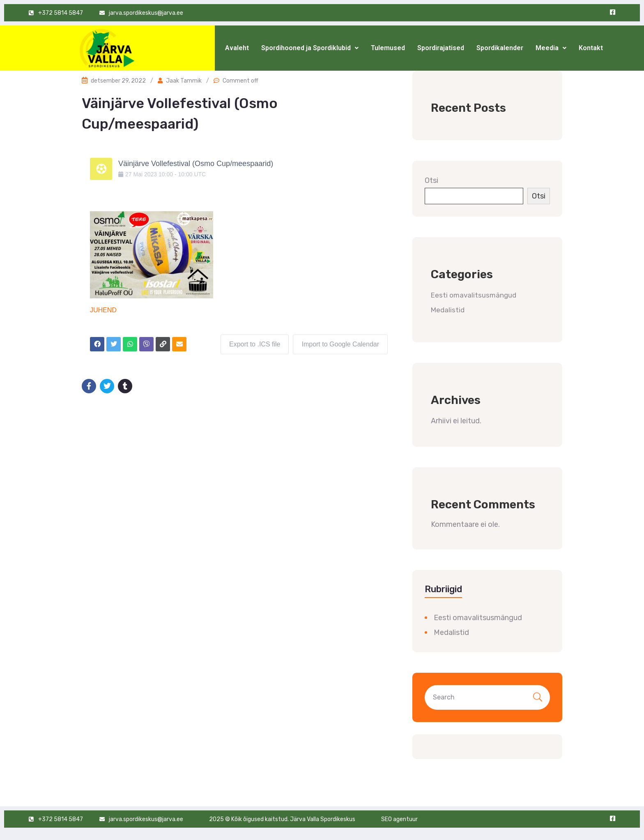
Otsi (431, 180)
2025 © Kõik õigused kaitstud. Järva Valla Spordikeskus (282, 819)
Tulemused (388, 48)
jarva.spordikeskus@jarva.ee (146, 819)
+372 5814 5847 (61, 819)
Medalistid (448, 310)
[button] (310, 48)
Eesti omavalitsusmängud (474, 295)
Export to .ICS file (255, 344)
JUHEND (103, 310)
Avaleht (237, 48)
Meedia (551, 48)
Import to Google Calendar (340, 344)
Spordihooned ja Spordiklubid (310, 48)
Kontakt (591, 48)
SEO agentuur (399, 819)
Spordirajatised (441, 48)
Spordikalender (500, 48)
